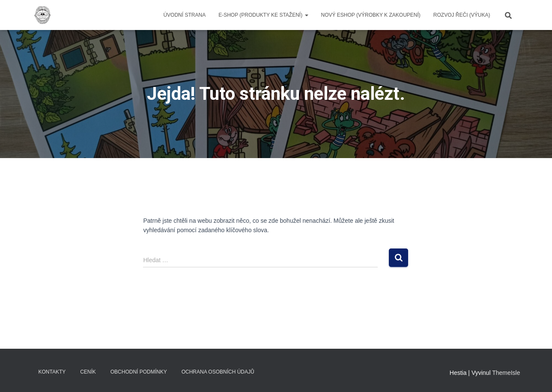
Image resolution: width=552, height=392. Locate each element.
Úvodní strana (184, 15)
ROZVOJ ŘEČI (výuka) (462, 15)
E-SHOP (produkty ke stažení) (263, 15)
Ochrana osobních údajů (218, 372)
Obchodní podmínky (139, 372)
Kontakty (52, 372)
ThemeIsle (506, 373)
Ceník (88, 372)
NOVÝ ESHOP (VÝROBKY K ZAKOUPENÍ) (371, 15)
